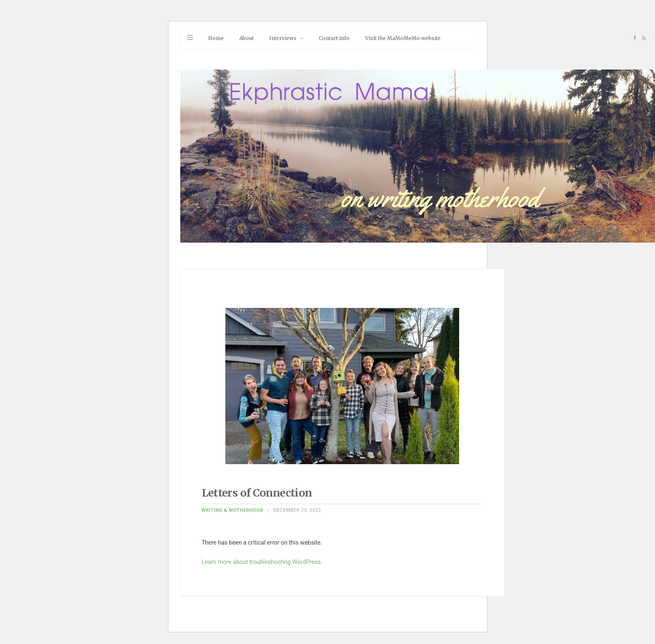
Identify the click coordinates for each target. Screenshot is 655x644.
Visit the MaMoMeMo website (403, 38)
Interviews (283, 38)
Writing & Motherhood (233, 510)
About (246, 38)
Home (216, 38)
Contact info (334, 38)
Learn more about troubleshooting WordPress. (262, 562)
